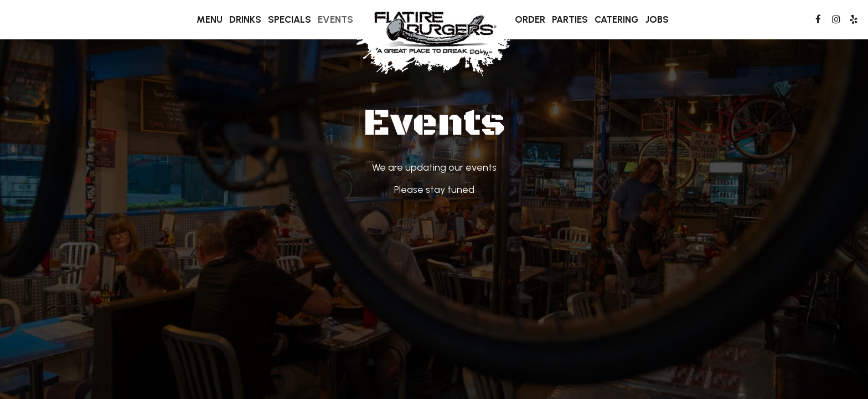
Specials (290, 19)
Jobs (657, 19)
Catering (617, 19)
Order (530, 19)
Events (335, 19)
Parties (570, 19)
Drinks (245, 19)
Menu (210, 19)
